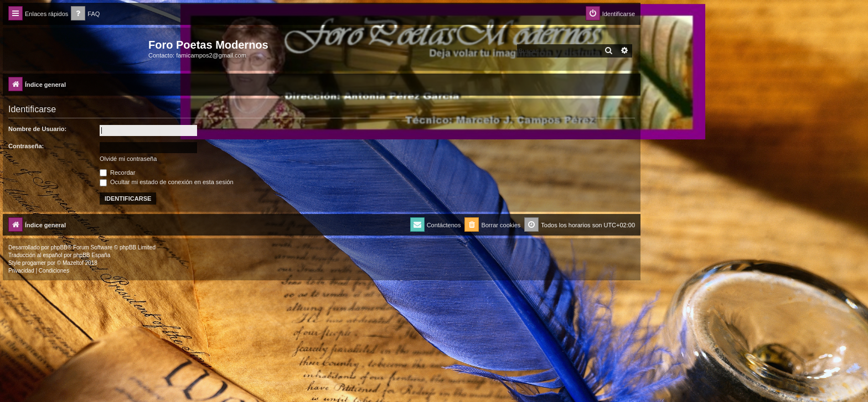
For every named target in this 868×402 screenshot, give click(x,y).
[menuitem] (85, 14)
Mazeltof (73, 263)
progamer (34, 263)
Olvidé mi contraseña (128, 159)
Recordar (117, 173)
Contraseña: (26, 146)
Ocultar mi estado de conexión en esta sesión (167, 182)
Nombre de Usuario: (37, 129)
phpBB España (92, 255)
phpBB (59, 247)
